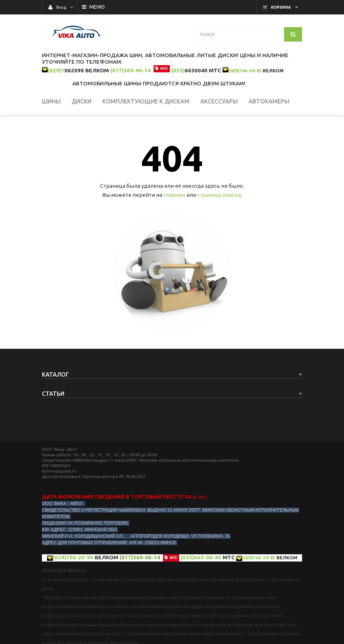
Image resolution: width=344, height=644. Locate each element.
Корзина (281, 7)
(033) (178, 70)
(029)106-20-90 (73, 557)
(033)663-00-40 (201, 557)
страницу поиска (219, 195)
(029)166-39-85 (245, 71)
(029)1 (56, 70)
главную (174, 195)
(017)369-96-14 (130, 70)
